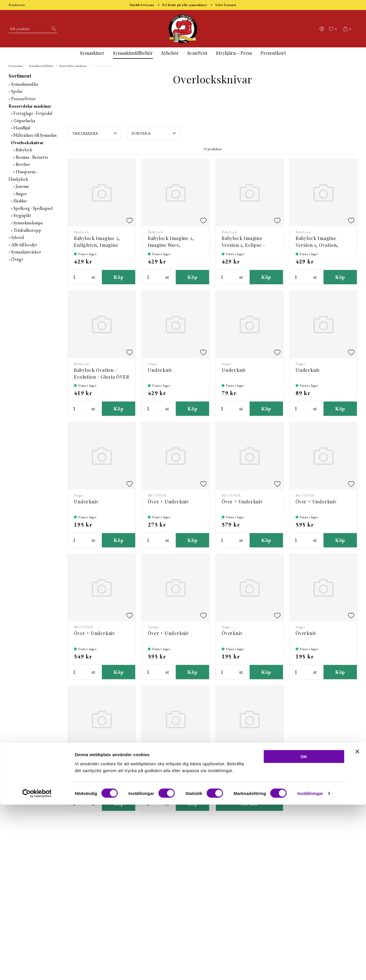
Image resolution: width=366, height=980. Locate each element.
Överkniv (232, 633)
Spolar (17, 91)
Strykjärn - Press (234, 53)
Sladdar (20, 201)
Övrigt (17, 259)
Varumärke (95, 133)
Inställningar (310, 969)
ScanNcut (197, 53)
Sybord (17, 237)
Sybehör (170, 53)
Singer (21, 194)
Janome (22, 186)
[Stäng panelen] (357, 927)
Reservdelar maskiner (73, 66)
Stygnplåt (22, 215)
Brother (23, 164)
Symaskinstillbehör (133, 53)
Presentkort (273, 53)
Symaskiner (92, 53)
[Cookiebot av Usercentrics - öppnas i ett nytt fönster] (37, 969)
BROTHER (157, 495)
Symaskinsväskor (26, 252)
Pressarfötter (23, 99)
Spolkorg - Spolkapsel (33, 208)
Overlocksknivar (103, 66)
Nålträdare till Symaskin (35, 135)
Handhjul (22, 128)
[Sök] (53, 29)
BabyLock (81, 232)
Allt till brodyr (24, 245)
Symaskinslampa (28, 223)
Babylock (24, 150)
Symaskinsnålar (25, 84)
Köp (119, 277)
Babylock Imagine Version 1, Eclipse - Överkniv (243, 245)
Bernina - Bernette (32, 157)
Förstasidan (16, 66)
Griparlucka (24, 121)
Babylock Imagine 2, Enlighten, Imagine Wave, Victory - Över (97, 245)
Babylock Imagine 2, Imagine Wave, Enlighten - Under (171, 245)
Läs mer (249, 803)
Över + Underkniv (168, 502)
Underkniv (160, 370)
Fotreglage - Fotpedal (33, 113)
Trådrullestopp (27, 230)
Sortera (154, 133)
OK (304, 932)
